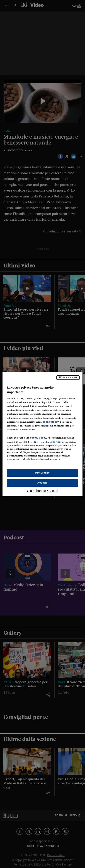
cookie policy (51, 422)
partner (57, 442)
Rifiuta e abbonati (68, 377)
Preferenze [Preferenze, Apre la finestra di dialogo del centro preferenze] (43, 473)
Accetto (43, 483)
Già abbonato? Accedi (42, 491)
